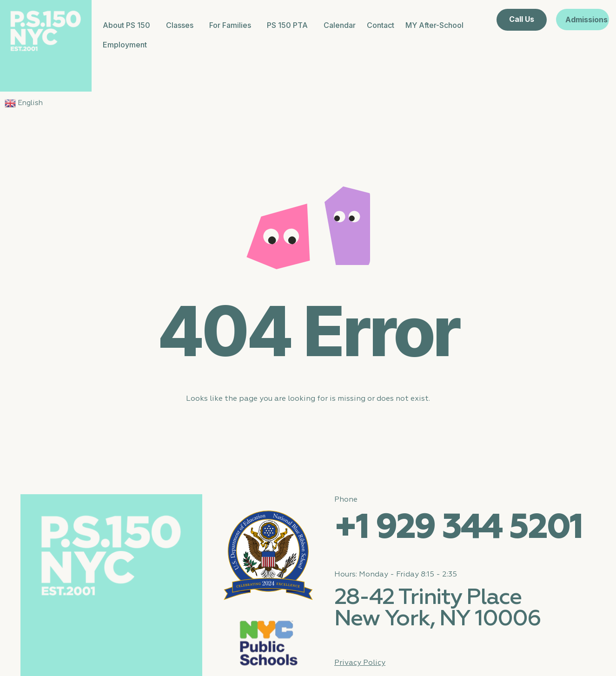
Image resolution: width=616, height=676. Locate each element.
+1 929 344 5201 (458, 528)
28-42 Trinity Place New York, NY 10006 (437, 609)
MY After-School (434, 25)
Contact (381, 25)
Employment (125, 45)
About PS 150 (129, 25)
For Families (232, 25)
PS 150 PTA (290, 25)
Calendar (340, 25)
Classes (182, 25)
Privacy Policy (360, 663)
